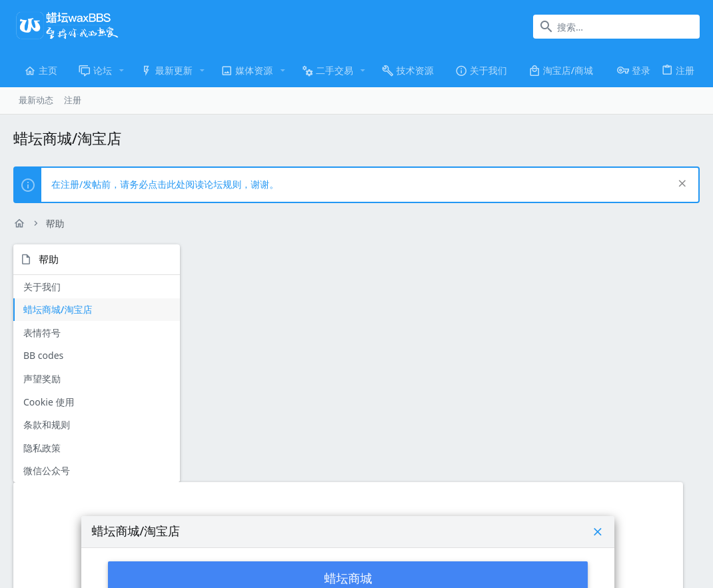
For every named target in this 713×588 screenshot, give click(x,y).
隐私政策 (42, 448)
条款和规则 (47, 425)
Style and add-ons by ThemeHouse (339, 546)
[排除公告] (681, 185)
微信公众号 (47, 470)
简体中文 (109, 513)
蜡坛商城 (446, 340)
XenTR (480, 546)
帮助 (627, 513)
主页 (652, 513)
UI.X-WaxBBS (44, 513)
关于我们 (42, 287)
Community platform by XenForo (136, 546)
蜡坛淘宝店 (446, 400)
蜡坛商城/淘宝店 (58, 309)
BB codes (43, 355)
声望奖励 (42, 379)
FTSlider (428, 546)
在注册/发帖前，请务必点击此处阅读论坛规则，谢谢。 (165, 184)
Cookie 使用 (49, 402)
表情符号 (42, 333)
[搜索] (616, 27)
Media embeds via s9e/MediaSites (571, 546)
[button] (122, 71)
